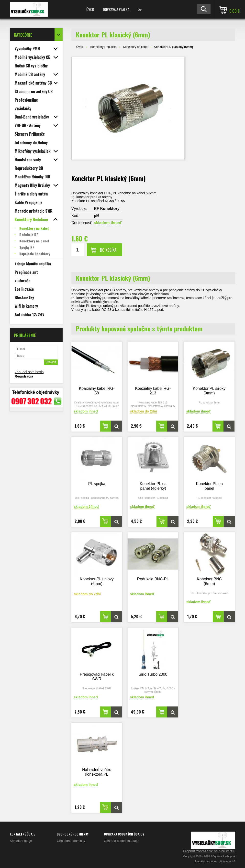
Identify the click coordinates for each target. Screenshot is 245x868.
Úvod (90, 9)
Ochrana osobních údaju (121, 841)
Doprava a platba (116, 9)
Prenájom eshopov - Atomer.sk (215, 861)
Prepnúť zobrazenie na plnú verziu (209, 851)
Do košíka (108, 250)
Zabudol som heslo (29, 372)
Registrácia (24, 376)
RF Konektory (107, 209)
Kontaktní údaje (21, 841)
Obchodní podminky (71, 841)
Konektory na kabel (136, 47)
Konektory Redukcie (103, 47)
